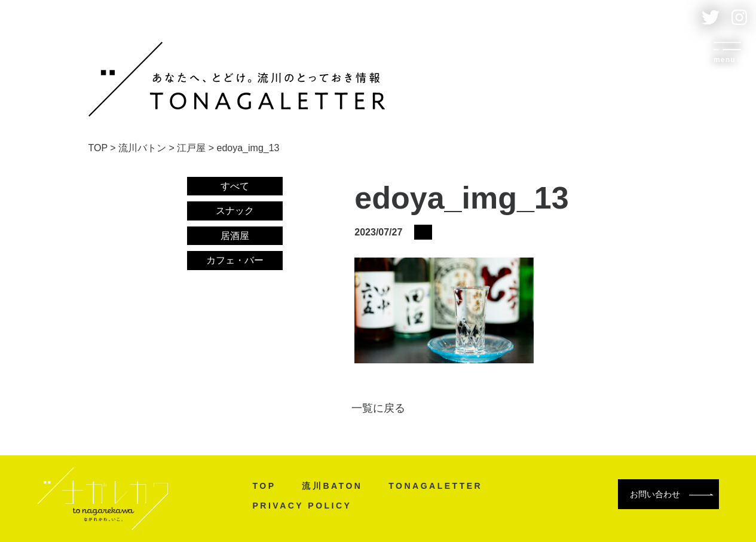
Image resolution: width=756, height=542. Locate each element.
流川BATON (332, 486)
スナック (235, 211)
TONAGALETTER (435, 486)
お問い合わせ (672, 494)
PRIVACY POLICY (302, 506)
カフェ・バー (235, 260)
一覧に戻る (378, 408)
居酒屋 (235, 236)
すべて (235, 186)
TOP (264, 486)
